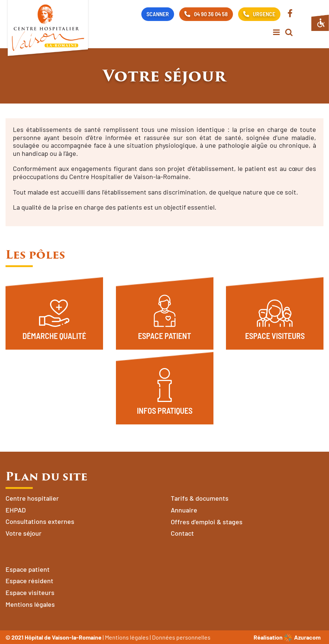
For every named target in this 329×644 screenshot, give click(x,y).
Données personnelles (181, 637)
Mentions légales (127, 637)
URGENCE (259, 14)
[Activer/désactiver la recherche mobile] (289, 32)
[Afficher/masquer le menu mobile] (277, 32)
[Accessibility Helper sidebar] (320, 23)
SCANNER (158, 14)
